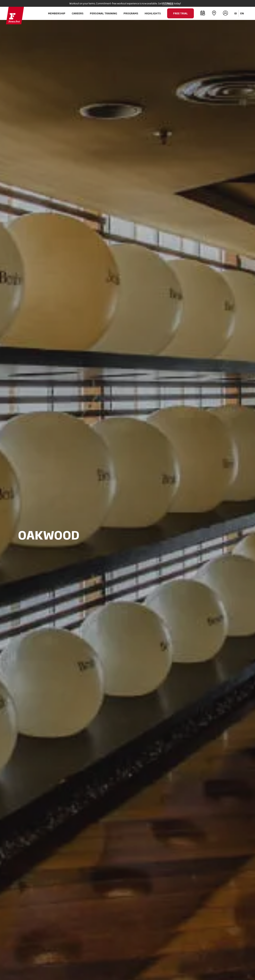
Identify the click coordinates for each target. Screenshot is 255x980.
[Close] (235, 3)
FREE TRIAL (180, 13)
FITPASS (168, 3)
